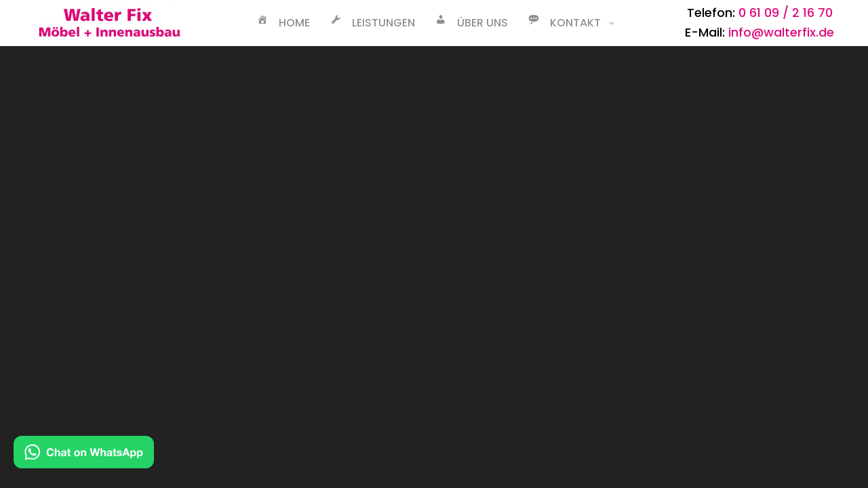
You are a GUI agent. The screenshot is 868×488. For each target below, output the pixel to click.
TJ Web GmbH (553, 383)
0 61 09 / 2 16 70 (786, 13)
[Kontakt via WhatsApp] (84, 455)
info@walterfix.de (781, 32)
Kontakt (242, 289)
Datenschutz (257, 309)
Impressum (252, 328)
